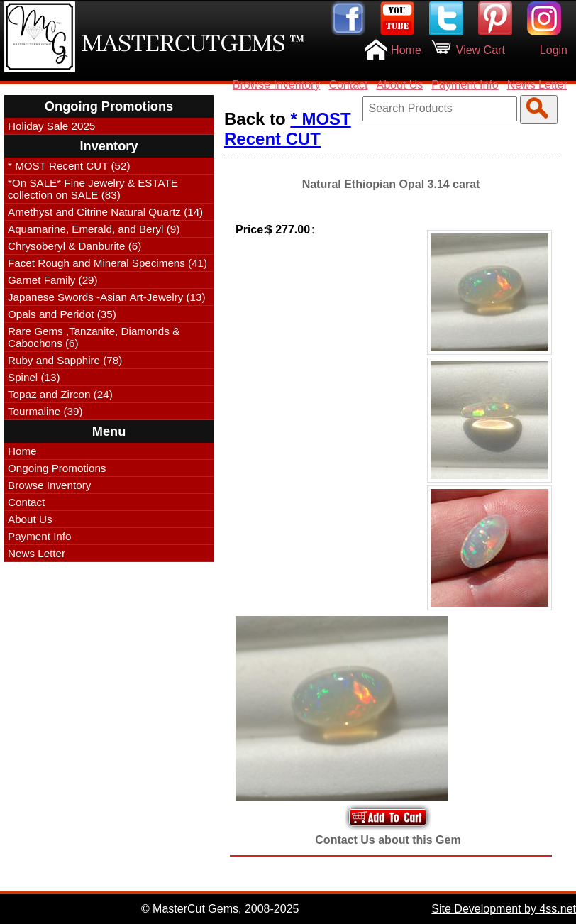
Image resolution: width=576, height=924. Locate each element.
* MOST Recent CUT (288, 129)
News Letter (537, 85)
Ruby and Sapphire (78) (65, 360)
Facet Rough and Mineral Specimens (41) (107, 263)
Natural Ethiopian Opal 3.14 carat (391, 184)
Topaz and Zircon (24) (60, 394)
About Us (400, 85)
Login (554, 50)
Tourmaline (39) (45, 411)
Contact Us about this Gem (388, 840)
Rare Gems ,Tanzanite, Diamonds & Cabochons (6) (94, 337)
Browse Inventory (277, 85)
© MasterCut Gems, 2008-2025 (220, 909)
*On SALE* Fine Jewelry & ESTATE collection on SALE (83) (93, 189)
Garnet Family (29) (53, 280)
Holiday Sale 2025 (51, 126)
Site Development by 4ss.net (504, 909)
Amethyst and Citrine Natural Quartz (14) (105, 212)
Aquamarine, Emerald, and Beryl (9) (94, 229)
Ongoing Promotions (57, 468)
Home (406, 50)
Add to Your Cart (388, 817)
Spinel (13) (34, 377)
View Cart (481, 50)
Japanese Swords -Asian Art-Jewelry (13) (107, 297)
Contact (348, 85)
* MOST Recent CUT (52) (69, 166)
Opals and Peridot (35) (62, 314)
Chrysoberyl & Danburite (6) (74, 246)
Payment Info (465, 85)
